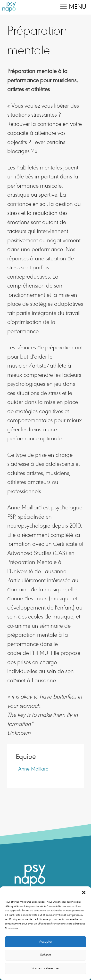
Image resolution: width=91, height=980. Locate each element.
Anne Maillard (33, 769)
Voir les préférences (45, 968)
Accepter (45, 942)
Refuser (46, 955)
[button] (84, 892)
